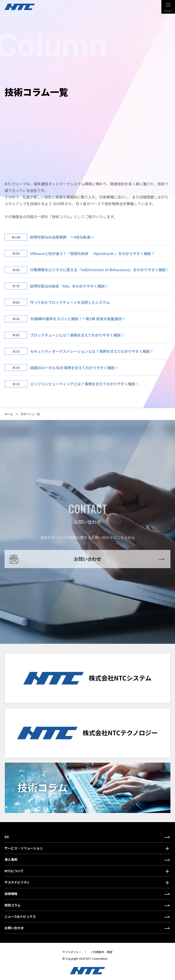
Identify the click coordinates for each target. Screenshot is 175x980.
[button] (87, 848)
